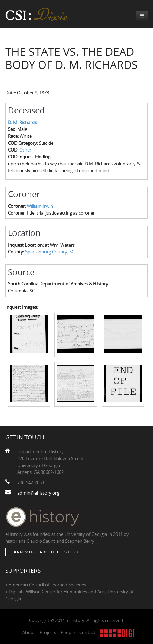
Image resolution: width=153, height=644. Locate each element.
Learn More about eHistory (44, 552)
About (29, 632)
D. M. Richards (22, 122)
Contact (87, 632)
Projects (48, 632)
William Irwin (40, 206)
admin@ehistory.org (38, 493)
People (68, 632)
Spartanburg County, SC (50, 252)
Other (25, 150)
